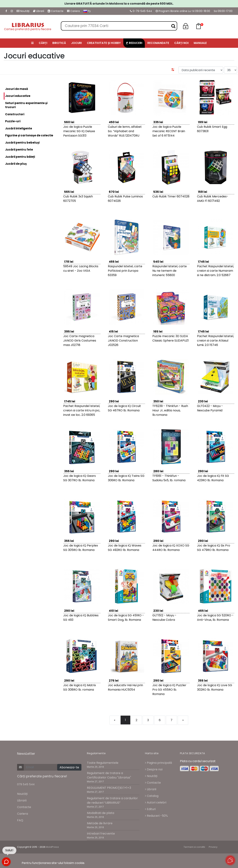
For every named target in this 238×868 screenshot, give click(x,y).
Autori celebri (156, 802)
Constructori (15, 114)
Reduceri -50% (156, 816)
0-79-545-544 (141, 11)
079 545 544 (26, 784)
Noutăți (23, 11)
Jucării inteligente (19, 128)
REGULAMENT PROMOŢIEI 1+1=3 (109, 788)
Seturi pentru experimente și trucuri (26, 105)
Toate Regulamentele (103, 763)
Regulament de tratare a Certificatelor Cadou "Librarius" (109, 775)
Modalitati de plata (101, 813)
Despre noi (154, 769)
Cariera (73, 11)
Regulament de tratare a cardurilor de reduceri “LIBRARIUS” (112, 800)
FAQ (20, 820)
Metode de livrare (100, 823)
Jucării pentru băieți (20, 157)
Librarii (39, 11)
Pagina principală (159, 763)
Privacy (213, 847)
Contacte (56, 11)
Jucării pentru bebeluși (22, 143)
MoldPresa (52, 847)
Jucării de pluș (16, 164)
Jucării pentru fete (19, 150)
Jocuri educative (17, 96)
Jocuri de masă (17, 89)
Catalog (152, 796)
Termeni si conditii (194, 847)
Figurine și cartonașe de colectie (29, 135)
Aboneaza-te (69, 767)
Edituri (150, 809)
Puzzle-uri (13, 121)
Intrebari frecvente (101, 834)
